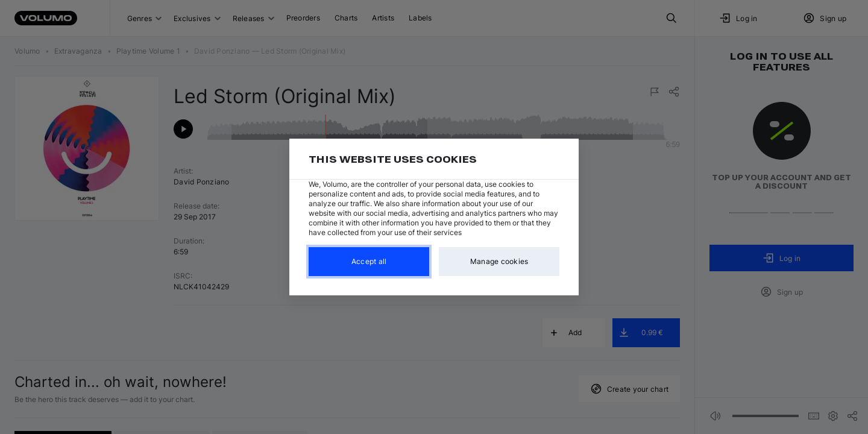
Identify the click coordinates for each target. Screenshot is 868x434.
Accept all (369, 261)
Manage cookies (499, 261)
